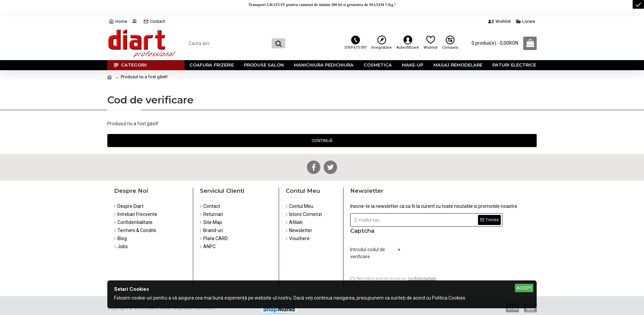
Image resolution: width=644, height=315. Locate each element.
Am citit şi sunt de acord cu (394, 279)
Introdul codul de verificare (368, 253)
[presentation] (447, 256)
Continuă (322, 141)
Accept (524, 288)
